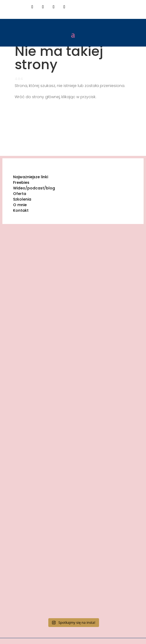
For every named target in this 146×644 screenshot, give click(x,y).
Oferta (20, 194)
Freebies (21, 182)
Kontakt (21, 210)
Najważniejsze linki (31, 177)
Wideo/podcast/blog (34, 188)
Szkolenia (22, 199)
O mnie (20, 205)
